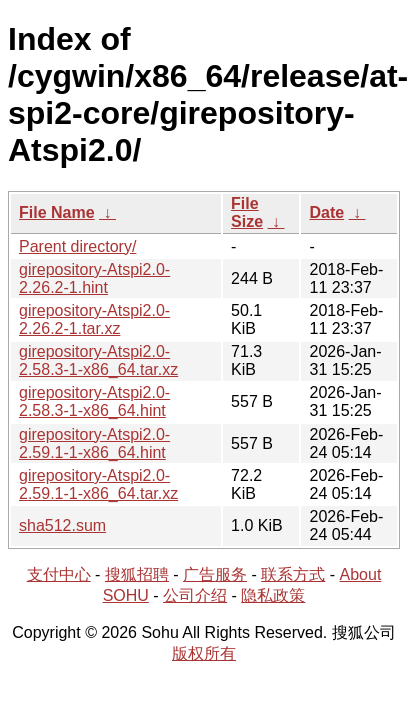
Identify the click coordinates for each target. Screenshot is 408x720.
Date (326, 212)
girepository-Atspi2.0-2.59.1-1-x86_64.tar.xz (98, 484)
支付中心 (59, 574)
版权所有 (204, 653)
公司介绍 (195, 595)
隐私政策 (273, 595)
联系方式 (293, 574)
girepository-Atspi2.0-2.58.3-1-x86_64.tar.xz (98, 360)
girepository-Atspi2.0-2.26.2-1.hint (94, 278)
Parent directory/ (77, 246)
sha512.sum (62, 525)
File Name (57, 212)
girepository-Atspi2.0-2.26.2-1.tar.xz (94, 319)
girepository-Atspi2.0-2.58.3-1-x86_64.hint (94, 401)
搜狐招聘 (137, 574)
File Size (247, 212)
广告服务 (215, 574)
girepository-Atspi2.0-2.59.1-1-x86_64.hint (94, 443)
